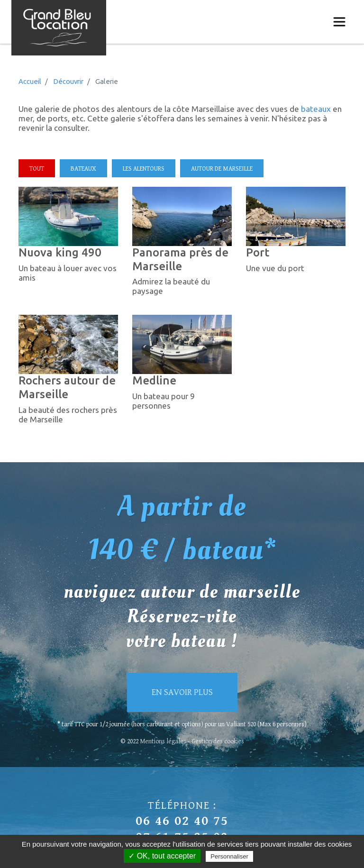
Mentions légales (163, 741)
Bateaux (83, 169)
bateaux (315, 109)
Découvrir (68, 81)
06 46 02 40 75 (182, 821)
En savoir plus (182, 692)
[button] (68, 215)
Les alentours (144, 169)
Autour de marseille (222, 169)
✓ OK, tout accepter (162, 856)
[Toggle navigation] (339, 22)
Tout (37, 169)
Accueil (30, 81)
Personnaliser (229, 856)
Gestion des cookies (218, 741)
